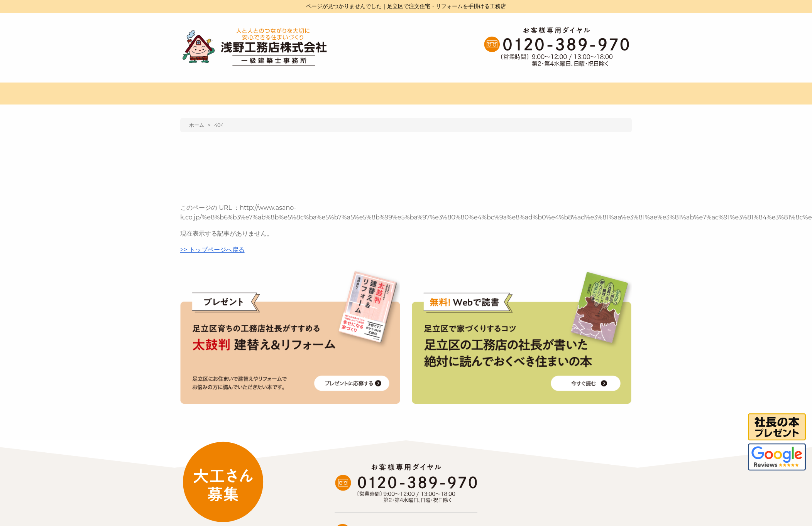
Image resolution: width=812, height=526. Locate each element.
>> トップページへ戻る (212, 250)
